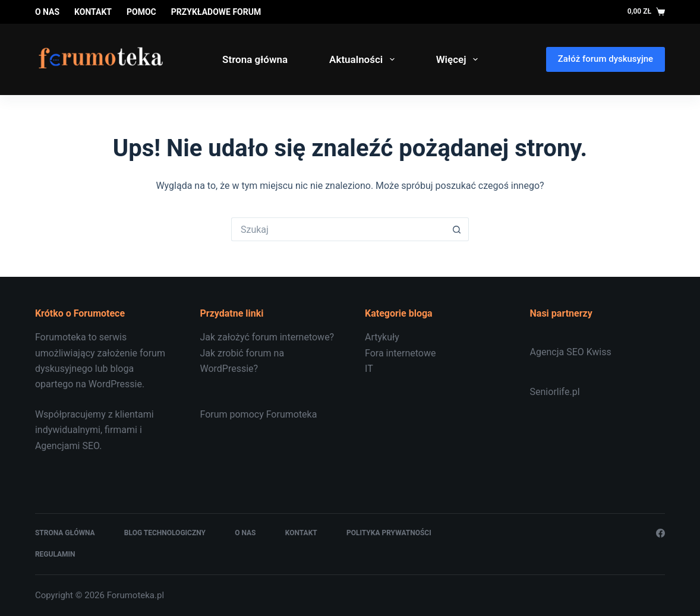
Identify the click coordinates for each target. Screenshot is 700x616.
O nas (47, 12)
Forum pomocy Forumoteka (258, 414)
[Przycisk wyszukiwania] (457, 229)
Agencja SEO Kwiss (571, 352)
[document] (433, 353)
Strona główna (255, 59)
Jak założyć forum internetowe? (267, 337)
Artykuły (382, 337)
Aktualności (364, 59)
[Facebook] (660, 533)
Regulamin (55, 554)
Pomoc (141, 12)
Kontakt (93, 12)
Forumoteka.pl (135, 595)
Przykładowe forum (216, 12)
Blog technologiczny (165, 533)
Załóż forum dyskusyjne (606, 59)
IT (369, 369)
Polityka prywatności (389, 533)
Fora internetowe (400, 353)
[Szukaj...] (338, 229)
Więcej (459, 59)
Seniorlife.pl (555, 392)
